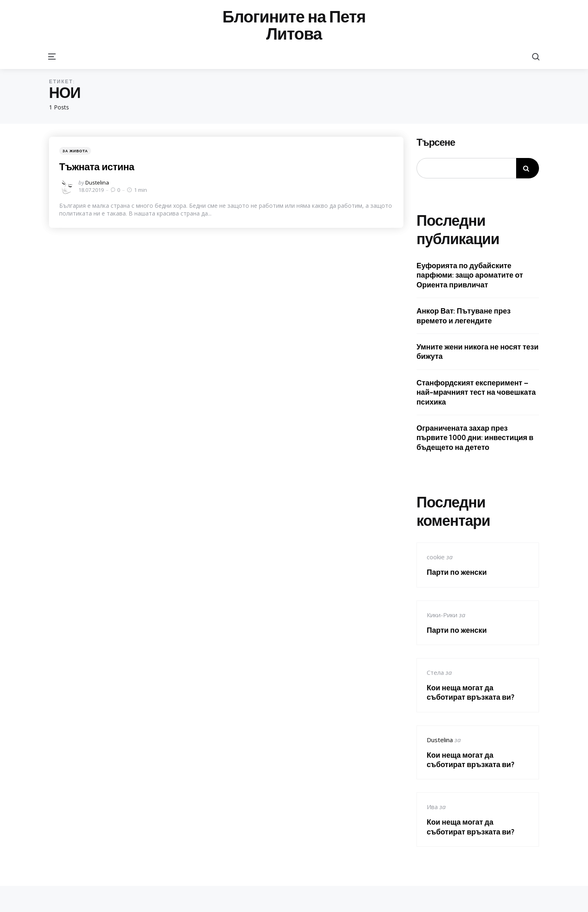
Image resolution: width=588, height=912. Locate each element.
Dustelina (97, 182)
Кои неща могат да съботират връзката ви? (471, 692)
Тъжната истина (97, 167)
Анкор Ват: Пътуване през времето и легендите (463, 316)
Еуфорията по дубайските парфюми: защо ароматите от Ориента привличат (470, 275)
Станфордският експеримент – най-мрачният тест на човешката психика (476, 392)
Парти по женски (457, 572)
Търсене (436, 142)
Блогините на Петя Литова (294, 25)
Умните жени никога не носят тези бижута (478, 351)
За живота (75, 151)
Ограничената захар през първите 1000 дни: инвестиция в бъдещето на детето (475, 438)
